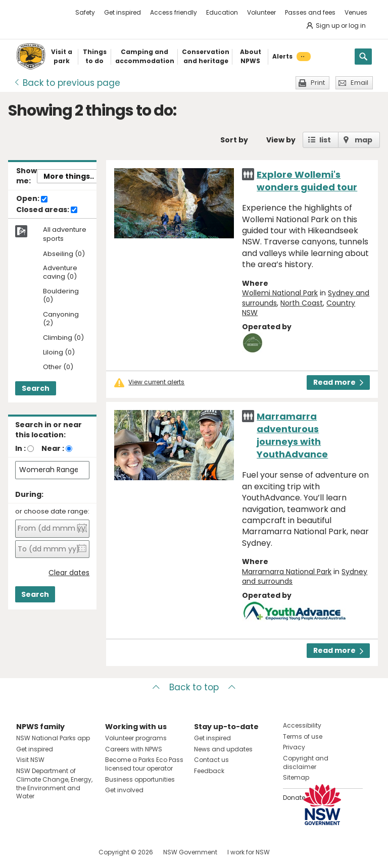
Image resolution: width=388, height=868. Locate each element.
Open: (32, 199)
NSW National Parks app (53, 738)
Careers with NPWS (134, 749)
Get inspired (123, 12)
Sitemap (296, 777)
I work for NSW (249, 852)
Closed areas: (47, 210)
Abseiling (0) (64, 254)
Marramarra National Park (287, 572)
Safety (85, 12)
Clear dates (69, 573)
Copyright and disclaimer (306, 762)
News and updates (223, 749)
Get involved (124, 790)
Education (222, 12)
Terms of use (303, 736)
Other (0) (58, 367)
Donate (294, 798)
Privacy (294, 747)
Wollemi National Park (280, 293)
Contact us (211, 760)
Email (359, 83)
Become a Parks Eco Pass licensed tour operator (144, 764)
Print (318, 83)
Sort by (234, 140)
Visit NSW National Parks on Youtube (69, 852)
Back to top (194, 687)
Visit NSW (30, 760)
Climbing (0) (63, 338)
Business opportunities (140, 779)
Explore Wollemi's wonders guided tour (307, 181)
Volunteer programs (136, 738)
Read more (338, 382)
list (325, 140)
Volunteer (261, 12)
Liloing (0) (59, 353)
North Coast (302, 303)
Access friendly (174, 12)
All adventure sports (65, 234)
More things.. (69, 176)
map (363, 140)
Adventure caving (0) (60, 273)
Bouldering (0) (61, 296)
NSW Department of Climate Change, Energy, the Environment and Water (54, 783)
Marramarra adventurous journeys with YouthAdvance (292, 436)
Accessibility (302, 725)
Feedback (209, 771)
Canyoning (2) (61, 319)
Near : (53, 448)
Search (36, 388)
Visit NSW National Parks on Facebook (26, 852)
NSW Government (190, 852)
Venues (356, 12)
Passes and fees (310, 12)
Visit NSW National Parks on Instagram (47, 852)
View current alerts (156, 382)
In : (20, 448)
